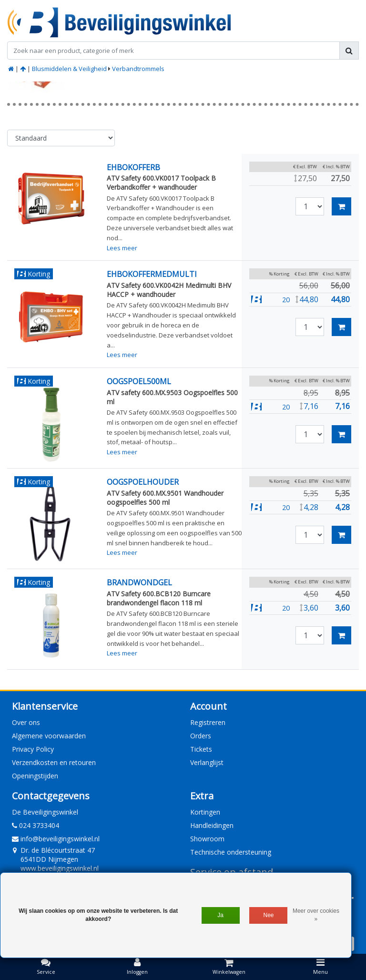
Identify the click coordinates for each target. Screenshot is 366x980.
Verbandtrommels (138, 69)
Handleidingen (212, 825)
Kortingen (205, 812)
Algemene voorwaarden (49, 736)
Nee (269, 915)
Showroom (207, 839)
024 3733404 (36, 825)
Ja (220, 915)
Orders (201, 736)
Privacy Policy (33, 749)
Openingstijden (35, 776)
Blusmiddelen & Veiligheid (69, 69)
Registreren (208, 722)
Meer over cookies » (316, 915)
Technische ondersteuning (231, 852)
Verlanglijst (207, 762)
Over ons (26, 722)
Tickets (201, 749)
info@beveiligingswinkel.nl (56, 839)
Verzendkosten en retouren (54, 762)
